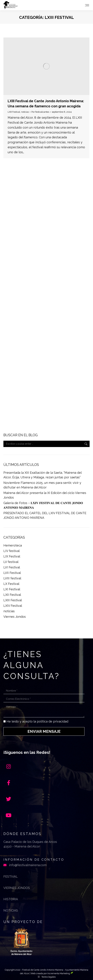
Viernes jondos (17, 888)
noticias (25, 112)
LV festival (11, 562)
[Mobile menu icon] (87, 5)
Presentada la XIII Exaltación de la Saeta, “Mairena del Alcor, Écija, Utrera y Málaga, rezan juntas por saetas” (42, 475)
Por (40, 112)
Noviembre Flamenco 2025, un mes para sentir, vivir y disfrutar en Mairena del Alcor (42, 485)
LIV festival (12, 551)
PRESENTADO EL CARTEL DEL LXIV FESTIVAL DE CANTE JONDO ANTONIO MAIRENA (45, 515)
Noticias (11, 910)
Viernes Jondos (15, 617)
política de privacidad (53, 721)
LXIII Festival (14, 112)
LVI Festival (12, 567)
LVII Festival (12, 573)
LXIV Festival (13, 606)
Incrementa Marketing (60, 973)
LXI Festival (12, 589)
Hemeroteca (13, 545)
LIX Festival (12, 556)
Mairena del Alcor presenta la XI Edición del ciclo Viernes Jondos (45, 495)
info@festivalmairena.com (28, 865)
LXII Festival (12, 595)
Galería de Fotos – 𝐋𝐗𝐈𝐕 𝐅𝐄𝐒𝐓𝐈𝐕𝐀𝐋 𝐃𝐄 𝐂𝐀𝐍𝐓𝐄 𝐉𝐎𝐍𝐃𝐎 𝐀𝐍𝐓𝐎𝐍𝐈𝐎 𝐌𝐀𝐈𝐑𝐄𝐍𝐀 (43, 505)
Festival (11, 877)
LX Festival (11, 584)
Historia (11, 899)
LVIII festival (12, 578)
